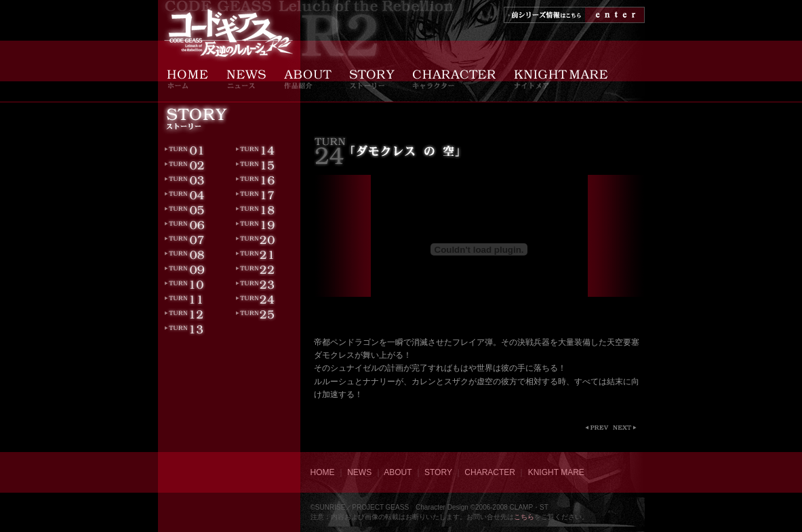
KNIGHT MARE (556, 472)
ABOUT (398, 472)
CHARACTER (490, 472)
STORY (438, 472)
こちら (524, 517)
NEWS (359, 472)
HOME (323, 472)
